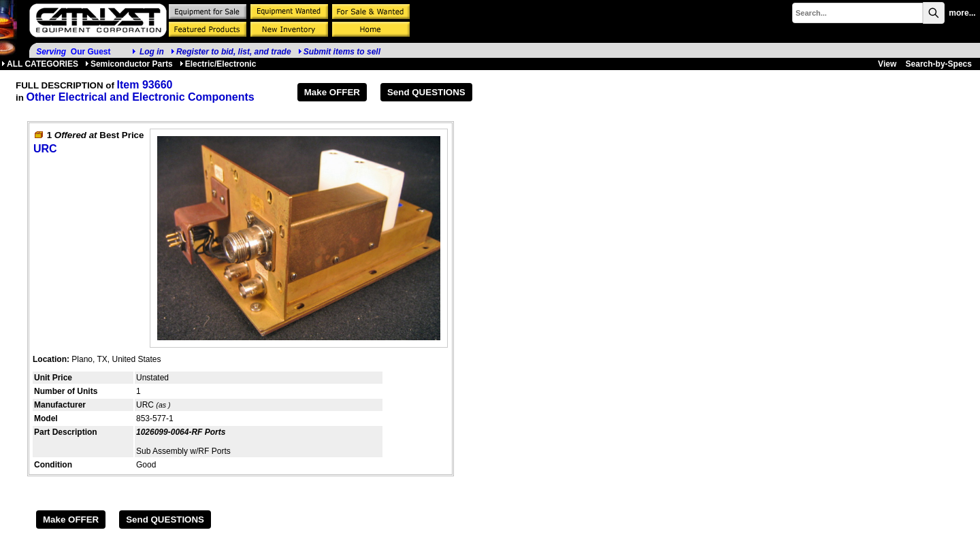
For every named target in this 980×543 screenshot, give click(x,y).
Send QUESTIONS (426, 92)
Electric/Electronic (218, 64)
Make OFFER (332, 92)
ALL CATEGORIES (40, 64)
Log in (152, 52)
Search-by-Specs (939, 64)
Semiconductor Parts (129, 64)
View (887, 64)
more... (962, 13)
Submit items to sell (339, 52)
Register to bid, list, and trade (234, 52)
